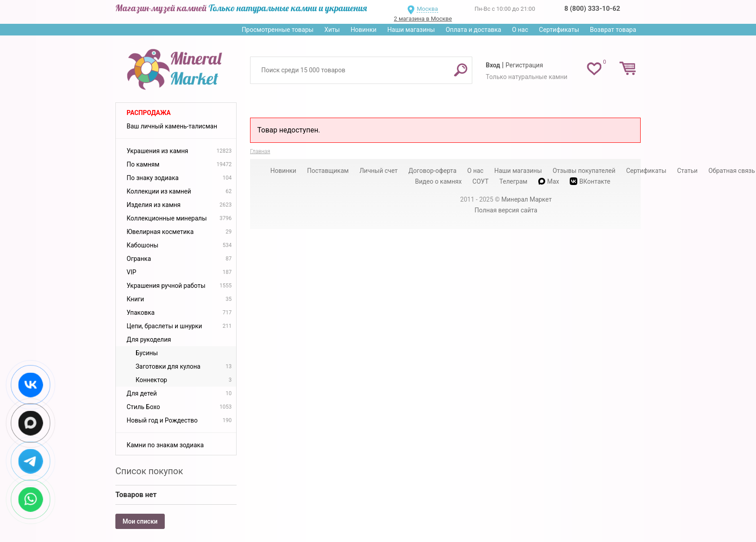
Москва (427, 9)
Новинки (364, 30)
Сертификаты (559, 30)
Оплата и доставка (474, 30)
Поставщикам (328, 171)
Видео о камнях (439, 181)
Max (549, 181)
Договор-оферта (433, 171)
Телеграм (513, 181)
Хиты (332, 30)
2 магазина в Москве (423, 19)
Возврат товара (613, 30)
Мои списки (140, 521)
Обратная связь (732, 171)
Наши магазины (411, 30)
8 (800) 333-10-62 (592, 9)
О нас (520, 30)
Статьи (687, 171)
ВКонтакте (590, 181)
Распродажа (149, 113)
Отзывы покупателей (584, 171)
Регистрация (524, 65)
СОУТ (480, 181)
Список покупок (149, 471)
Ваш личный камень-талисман (172, 126)
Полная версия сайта (506, 210)
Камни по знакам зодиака (165, 445)
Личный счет (379, 171)
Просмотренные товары (277, 30)
